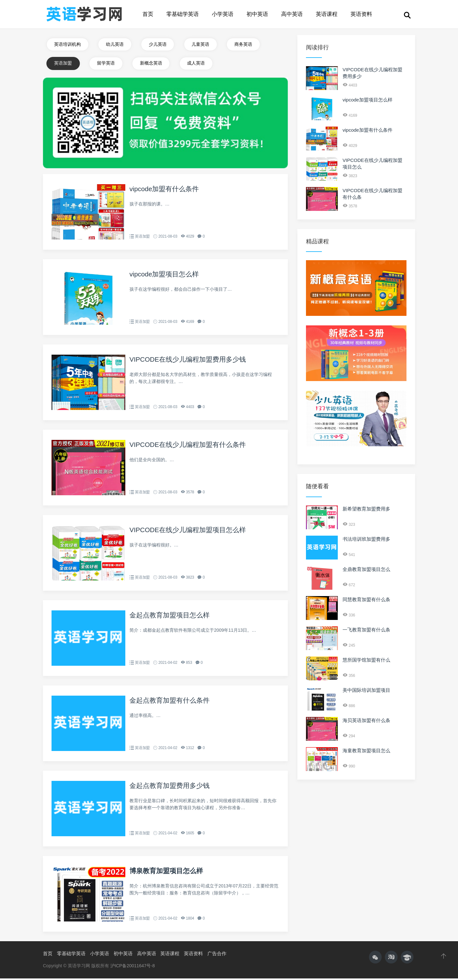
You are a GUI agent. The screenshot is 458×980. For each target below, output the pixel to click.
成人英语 (198, 64)
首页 (148, 14)
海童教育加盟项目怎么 (366, 751)
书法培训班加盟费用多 (366, 539)
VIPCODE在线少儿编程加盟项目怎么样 (191, 531)
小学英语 (223, 14)
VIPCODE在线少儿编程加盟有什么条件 (191, 446)
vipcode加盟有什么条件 (166, 190)
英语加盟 (63, 64)
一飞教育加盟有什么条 (366, 630)
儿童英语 (203, 45)
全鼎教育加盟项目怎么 (366, 569)
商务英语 (246, 45)
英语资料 (361, 14)
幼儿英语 (116, 45)
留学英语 (107, 64)
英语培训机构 (68, 45)
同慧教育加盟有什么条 (366, 599)
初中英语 (257, 14)
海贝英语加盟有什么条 (366, 720)
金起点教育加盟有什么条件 (171, 702)
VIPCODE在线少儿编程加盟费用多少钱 (191, 361)
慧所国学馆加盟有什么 (366, 660)
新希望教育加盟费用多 (366, 509)
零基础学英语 (183, 14)
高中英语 (292, 14)
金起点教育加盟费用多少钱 (171, 787)
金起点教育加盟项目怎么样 (171, 617)
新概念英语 (153, 64)
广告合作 (217, 955)
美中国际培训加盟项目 (366, 690)
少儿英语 (159, 45)
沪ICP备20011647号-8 (133, 967)
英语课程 (327, 14)
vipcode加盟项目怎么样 (166, 276)
